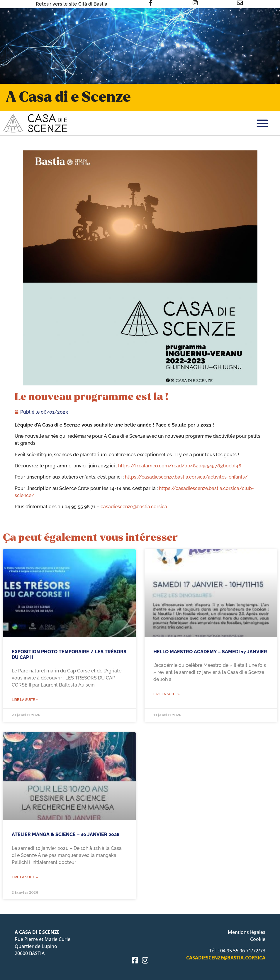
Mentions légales (247, 932)
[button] (262, 123)
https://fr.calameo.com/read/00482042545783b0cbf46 (180, 466)
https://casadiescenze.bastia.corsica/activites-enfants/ (186, 477)
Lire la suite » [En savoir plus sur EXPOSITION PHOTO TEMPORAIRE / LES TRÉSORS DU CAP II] (25, 700)
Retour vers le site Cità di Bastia (72, 4)
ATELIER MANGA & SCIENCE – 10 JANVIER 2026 (66, 834)
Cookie (258, 939)
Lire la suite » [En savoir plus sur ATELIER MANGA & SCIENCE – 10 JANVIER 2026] (25, 877)
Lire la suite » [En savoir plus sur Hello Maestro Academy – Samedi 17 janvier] (166, 694)
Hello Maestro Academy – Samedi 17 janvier (210, 652)
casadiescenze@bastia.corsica (134, 507)
